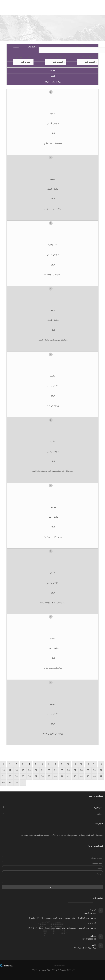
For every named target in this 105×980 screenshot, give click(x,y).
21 (36, 770)
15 (101, 764)
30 (94, 770)
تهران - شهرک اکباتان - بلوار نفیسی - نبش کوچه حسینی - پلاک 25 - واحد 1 (63, 918)
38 (42, 776)
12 (81, 764)
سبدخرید (98, 808)
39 (49, 776)
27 (75, 770)
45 (88, 776)
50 (16, 783)
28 (81, 770)
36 (29, 776)
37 (36, 776)
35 (23, 776)
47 (101, 776)
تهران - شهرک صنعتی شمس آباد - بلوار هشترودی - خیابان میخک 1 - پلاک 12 (62, 928)
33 (10, 776)
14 (94, 764)
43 (75, 776)
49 (10, 783)
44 (81, 776)
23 (49, 770)
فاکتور (99, 814)
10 (68, 764)
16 (3, 770)
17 (10, 770)
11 (75, 764)
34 (16, 776)
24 (55, 770)
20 (29, 770)
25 (62, 770)
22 (42, 770)
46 (94, 776)
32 (3, 776)
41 (62, 776)
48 (3, 783)
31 (101, 770)
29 (88, 770)
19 (23, 770)
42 (68, 776)
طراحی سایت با (59, 965)
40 (55, 776)
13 (88, 764)
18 (16, 770)
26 (68, 770)
